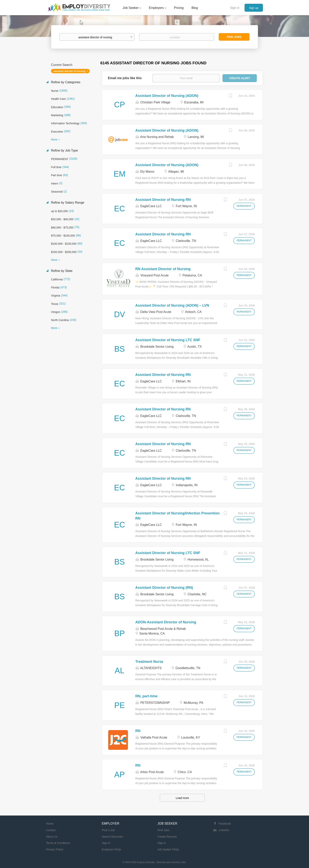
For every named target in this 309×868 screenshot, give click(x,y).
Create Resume (167, 837)
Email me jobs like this (125, 78)
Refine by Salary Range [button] (67, 203)
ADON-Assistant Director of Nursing (166, 622)
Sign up (254, 8)
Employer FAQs (112, 849)
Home (50, 824)
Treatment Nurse (149, 662)
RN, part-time (147, 696)
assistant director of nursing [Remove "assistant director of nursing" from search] (69, 71)
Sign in (235, 8)
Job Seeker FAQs (168, 849)
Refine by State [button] (61, 271)
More (54, 140)
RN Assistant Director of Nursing (163, 269)
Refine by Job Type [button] (64, 150)
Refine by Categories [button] (65, 82)
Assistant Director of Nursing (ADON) (167, 96)
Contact (51, 830)
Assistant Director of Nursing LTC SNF (168, 340)
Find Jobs (234, 37)
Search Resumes (112, 837)
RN (138, 731)
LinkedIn (224, 830)
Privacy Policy (55, 849)
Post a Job (108, 830)
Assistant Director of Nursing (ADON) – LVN (172, 305)
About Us (52, 837)
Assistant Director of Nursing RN (163, 200)
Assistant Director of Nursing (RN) (164, 588)
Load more (182, 798)
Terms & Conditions (58, 843)
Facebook (225, 824)
